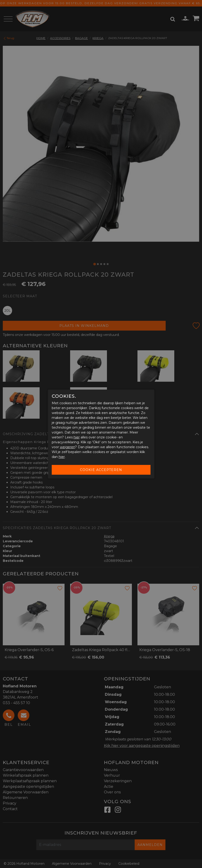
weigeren (67, 447)
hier (77, 437)
